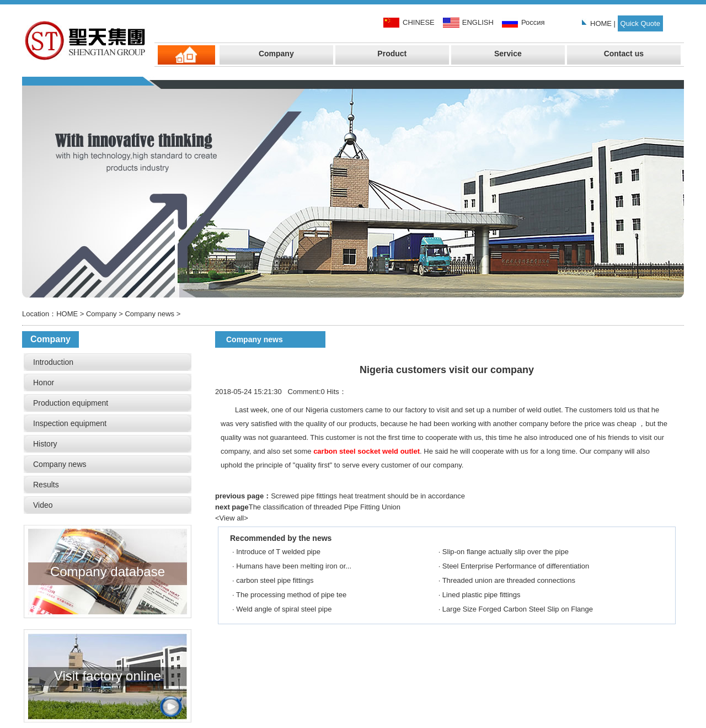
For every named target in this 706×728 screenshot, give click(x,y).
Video (43, 505)
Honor (44, 382)
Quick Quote (640, 23)
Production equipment (71, 403)
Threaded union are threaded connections (509, 580)
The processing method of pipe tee (291, 595)
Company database (108, 533)
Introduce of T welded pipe (278, 552)
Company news (149, 314)
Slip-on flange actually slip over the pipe (506, 552)
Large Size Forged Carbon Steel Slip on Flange (518, 609)
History (45, 444)
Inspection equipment (70, 423)
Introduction (53, 362)
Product (392, 54)
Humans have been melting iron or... (294, 566)
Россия (533, 22)
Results (46, 485)
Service (508, 54)
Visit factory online (108, 637)
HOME (601, 23)
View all (232, 518)
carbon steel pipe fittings (275, 580)
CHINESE (419, 22)
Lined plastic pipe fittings (482, 595)
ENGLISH (478, 22)
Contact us (624, 54)
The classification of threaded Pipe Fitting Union (325, 507)
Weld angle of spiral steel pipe (284, 609)
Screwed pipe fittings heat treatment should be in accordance (368, 496)
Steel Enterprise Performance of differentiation (516, 566)
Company (276, 54)
